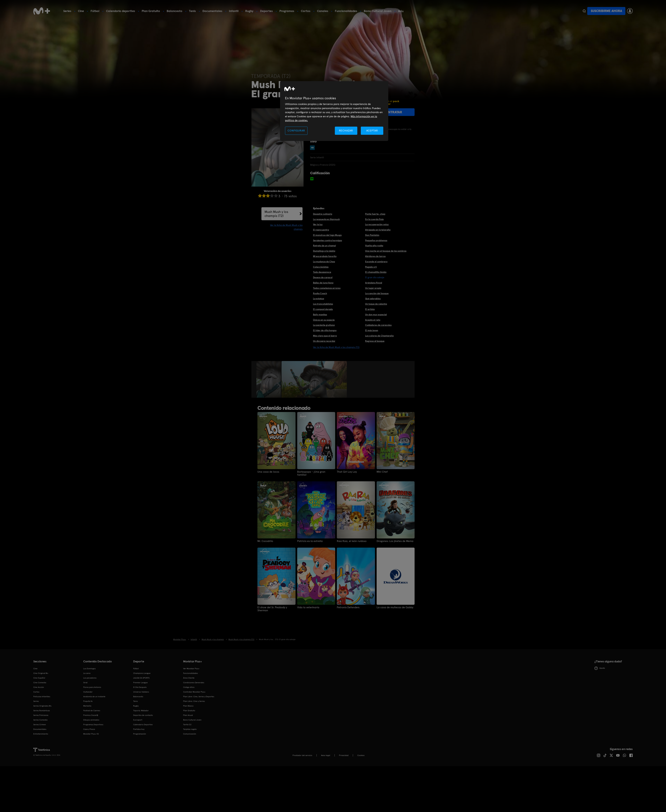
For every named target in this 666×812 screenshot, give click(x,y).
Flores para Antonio (92, 687)
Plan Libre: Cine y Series (194, 701)
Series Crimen (40, 725)
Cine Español (39, 678)
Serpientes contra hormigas (328, 240)
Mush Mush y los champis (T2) (276, 214)
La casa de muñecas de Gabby (395, 607)
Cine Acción (39, 687)
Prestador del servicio (302, 755)
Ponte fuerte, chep (375, 214)
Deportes (266, 11)
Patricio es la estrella (310, 541)
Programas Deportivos (93, 725)
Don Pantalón (372, 235)
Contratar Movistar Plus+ (194, 692)
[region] (334, 111)
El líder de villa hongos (325, 330)
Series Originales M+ (42, 706)
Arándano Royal (374, 283)
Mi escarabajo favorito (325, 256)
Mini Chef (382, 472)
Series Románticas (42, 711)
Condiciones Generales (194, 683)
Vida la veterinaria (308, 607)
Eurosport (138, 720)
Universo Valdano (141, 692)
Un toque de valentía (376, 304)
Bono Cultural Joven (378, 11)
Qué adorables (373, 299)
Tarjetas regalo (190, 729)
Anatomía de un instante (94, 697)
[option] (269, 379)
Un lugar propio (373, 288)
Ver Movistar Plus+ (191, 669)
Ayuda (600, 668)
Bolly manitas (320, 315)
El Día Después (140, 687)
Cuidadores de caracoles (378, 325)
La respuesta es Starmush (326, 219)
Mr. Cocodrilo (265, 541)
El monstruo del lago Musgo (327, 235)
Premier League (140, 683)
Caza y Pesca (89, 729)
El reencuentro (321, 230)
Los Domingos (89, 669)
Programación (140, 734)
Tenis (192, 11)
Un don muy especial (376, 315)
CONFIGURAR (296, 131)
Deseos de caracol (323, 277)
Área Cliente (189, 678)
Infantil (234, 11)
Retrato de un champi (324, 246)
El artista (370, 309)
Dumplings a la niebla (324, 251)
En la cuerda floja (374, 219)
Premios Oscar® (91, 715)
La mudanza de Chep (324, 262)
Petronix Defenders (348, 607)
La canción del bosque (377, 293)
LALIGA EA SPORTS (141, 678)
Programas (287, 11)
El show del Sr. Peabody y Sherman (272, 609)
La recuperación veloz (377, 224)
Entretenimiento (41, 734)
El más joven (372, 330)
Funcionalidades (346, 11)
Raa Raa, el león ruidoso (352, 541)
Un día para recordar (324, 341)
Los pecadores (90, 678)
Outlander (88, 692)
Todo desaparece (322, 272)
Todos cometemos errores (327, 288)
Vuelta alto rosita (374, 246)
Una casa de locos (268, 472)
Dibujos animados (91, 720)
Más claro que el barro (325, 336)
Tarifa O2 (187, 725)
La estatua (319, 299)
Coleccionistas (321, 267)
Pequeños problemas (376, 240)
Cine (81, 11)
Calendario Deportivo (143, 725)
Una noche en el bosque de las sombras (386, 251)
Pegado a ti (371, 267)
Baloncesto (174, 11)
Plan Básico (188, 706)
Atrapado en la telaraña (378, 230)
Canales (323, 11)
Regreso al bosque (375, 341)
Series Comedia (40, 720)
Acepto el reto (373, 320)
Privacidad (344, 755)
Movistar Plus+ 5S (91, 734)
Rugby (249, 11)
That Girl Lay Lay (347, 472)
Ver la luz (318, 224)
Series (67, 11)
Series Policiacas (41, 715)
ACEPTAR (372, 131)
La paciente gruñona (324, 325)
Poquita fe (88, 701)
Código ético (189, 687)
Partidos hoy (139, 729)
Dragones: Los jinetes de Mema (395, 541)
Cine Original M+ (41, 673)
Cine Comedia (40, 683)
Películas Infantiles (42, 697)
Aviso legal (326, 755)
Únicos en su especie (324, 320)
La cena (87, 673)
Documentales (212, 11)
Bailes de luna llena (323, 283)
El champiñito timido (376, 272)
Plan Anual (188, 715)
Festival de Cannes (92, 711)
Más (401, 11)
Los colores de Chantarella (379, 336)
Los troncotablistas (323, 304)
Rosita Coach (320, 293)
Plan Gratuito (151, 11)
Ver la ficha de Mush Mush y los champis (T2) (336, 347)
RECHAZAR (346, 131)
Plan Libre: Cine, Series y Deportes (199, 697)
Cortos (306, 11)
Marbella (87, 706)
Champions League (142, 673)
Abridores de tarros (375, 256)
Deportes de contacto (143, 715)
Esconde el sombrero (376, 262)
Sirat (85, 683)
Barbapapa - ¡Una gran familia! (311, 473)
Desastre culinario (323, 214)
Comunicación (190, 734)
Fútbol (95, 11)
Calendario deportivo (121, 11)
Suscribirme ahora (606, 11)
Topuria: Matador (141, 711)
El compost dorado (323, 309)
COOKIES (361, 755)
